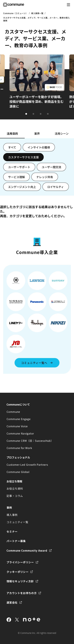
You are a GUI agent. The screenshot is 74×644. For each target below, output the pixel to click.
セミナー (12, 531)
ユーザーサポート (19, 167)
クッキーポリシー (18, 572)
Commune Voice (17, 426)
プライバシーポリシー (20, 562)
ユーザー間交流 (51, 167)
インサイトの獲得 (39, 147)
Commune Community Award (27, 550)
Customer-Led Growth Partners (27, 465)
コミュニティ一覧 (17, 522)
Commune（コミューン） (15, 13)
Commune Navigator (20, 433)
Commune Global (18, 472)
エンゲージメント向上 (22, 187)
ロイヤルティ (56, 187)
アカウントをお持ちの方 (22, 593)
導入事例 (12, 515)
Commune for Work (19, 448)
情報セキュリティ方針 (20, 581)
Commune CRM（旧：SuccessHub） (30, 441)
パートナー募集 (16, 541)
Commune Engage (19, 419)
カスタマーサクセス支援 (23, 157)
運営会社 (12, 602)
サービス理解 (16, 177)
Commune (13, 412)
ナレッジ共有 (45, 177)
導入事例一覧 (37, 13)
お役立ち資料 (15, 488)
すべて (12, 147)
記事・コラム (15, 496)
